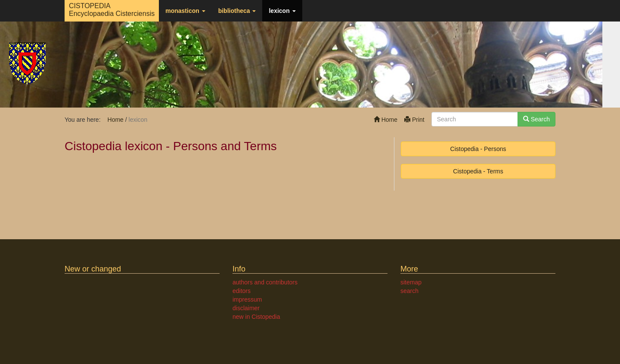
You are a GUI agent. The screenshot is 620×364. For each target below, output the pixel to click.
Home (386, 120)
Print (414, 120)
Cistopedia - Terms (478, 171)
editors (242, 291)
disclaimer (246, 308)
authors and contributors (265, 282)
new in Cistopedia (256, 317)
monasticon (185, 11)
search (409, 291)
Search (536, 119)
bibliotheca (237, 11)
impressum (247, 299)
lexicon (282, 11)
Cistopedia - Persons (478, 149)
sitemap (411, 282)
